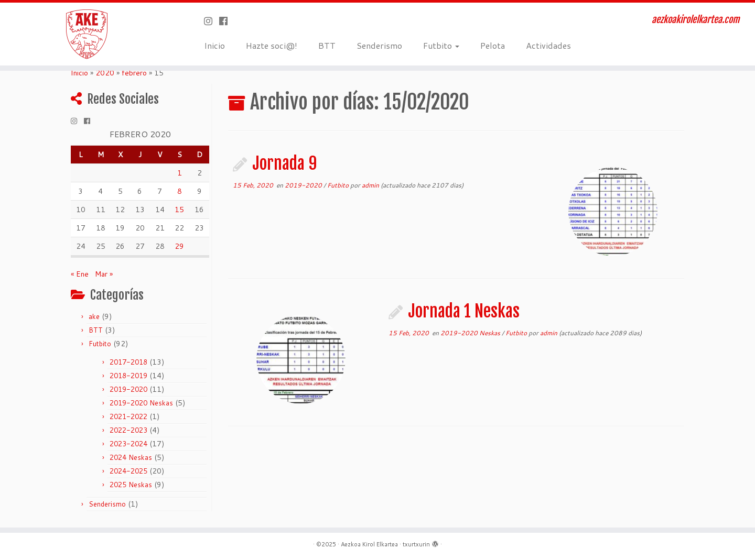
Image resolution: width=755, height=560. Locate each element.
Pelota (493, 45)
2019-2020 (128, 389)
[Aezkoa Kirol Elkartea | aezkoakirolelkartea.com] (87, 34)
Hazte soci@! (272, 45)
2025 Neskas (131, 485)
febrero (134, 73)
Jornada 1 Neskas (464, 311)
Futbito (441, 45)
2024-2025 (128, 471)
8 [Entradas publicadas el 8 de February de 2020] (180, 191)
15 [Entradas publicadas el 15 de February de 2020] (179, 210)
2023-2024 (128, 444)
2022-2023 (128, 430)
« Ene (80, 274)
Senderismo (379, 45)
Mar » (104, 274)
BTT (327, 45)
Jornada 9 (285, 163)
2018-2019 (128, 376)
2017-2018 (128, 362)
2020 (105, 73)
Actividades (548, 45)
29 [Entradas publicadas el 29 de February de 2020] (179, 246)
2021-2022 (128, 416)
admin (370, 185)
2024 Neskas (131, 457)
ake (94, 316)
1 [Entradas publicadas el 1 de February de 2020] (180, 173)
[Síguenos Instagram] (212, 21)
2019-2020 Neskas (141, 403)
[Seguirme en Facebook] (227, 21)
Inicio (214, 45)
